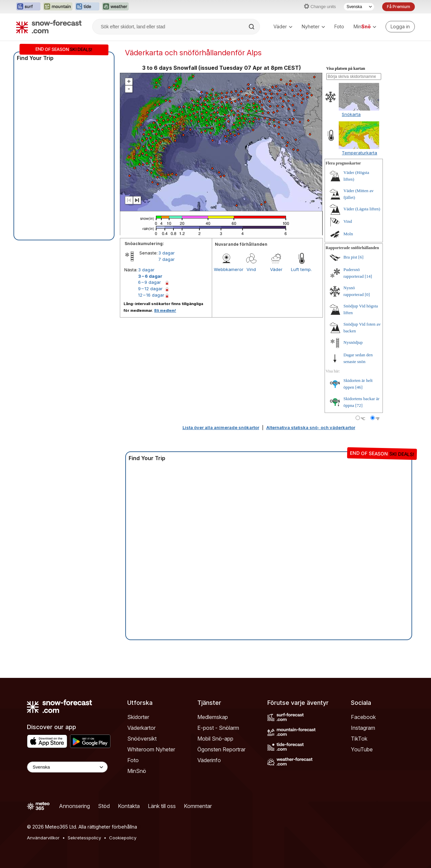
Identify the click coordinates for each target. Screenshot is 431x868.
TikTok (359, 739)
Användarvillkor (43, 838)
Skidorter (138, 717)
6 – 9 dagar (150, 282)
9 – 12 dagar (150, 289)
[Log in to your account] (400, 27)
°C (363, 419)
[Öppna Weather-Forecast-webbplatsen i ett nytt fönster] (115, 7)
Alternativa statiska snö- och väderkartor (311, 427)
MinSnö (137, 771)
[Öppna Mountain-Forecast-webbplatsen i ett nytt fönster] (58, 7)
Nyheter (313, 26)
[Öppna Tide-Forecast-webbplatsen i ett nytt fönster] (87, 7)
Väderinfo (209, 760)
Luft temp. (301, 269)
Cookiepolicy (123, 838)
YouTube (362, 749)
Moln (348, 234)
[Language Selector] (67, 767)
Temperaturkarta (359, 153)
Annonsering (74, 806)
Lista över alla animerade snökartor (221, 427)
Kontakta (129, 806)
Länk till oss (162, 806)
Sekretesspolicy (84, 838)
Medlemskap (213, 717)
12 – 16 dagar (151, 295)
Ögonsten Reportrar (221, 749)
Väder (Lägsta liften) (362, 209)
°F (378, 419)
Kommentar (198, 806)
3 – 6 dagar (150, 276)
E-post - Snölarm (218, 728)
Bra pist (350, 257)
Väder (283, 26)
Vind (251, 269)
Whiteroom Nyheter (151, 749)
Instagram (363, 728)
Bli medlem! (165, 310)
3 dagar (167, 253)
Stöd (104, 806)
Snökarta (351, 114)
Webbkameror (226, 269)
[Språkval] (359, 7)
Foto (339, 26)
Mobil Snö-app (215, 739)
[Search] (252, 27)
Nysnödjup (353, 342)
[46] (359, 387)
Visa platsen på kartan (346, 68)
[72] (359, 405)
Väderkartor (141, 728)
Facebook (363, 717)
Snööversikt (142, 739)
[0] (367, 294)
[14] (368, 276)
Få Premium (399, 7)
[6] (361, 257)
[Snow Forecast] (49, 27)
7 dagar (167, 259)
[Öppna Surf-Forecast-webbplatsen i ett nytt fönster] (28, 7)
